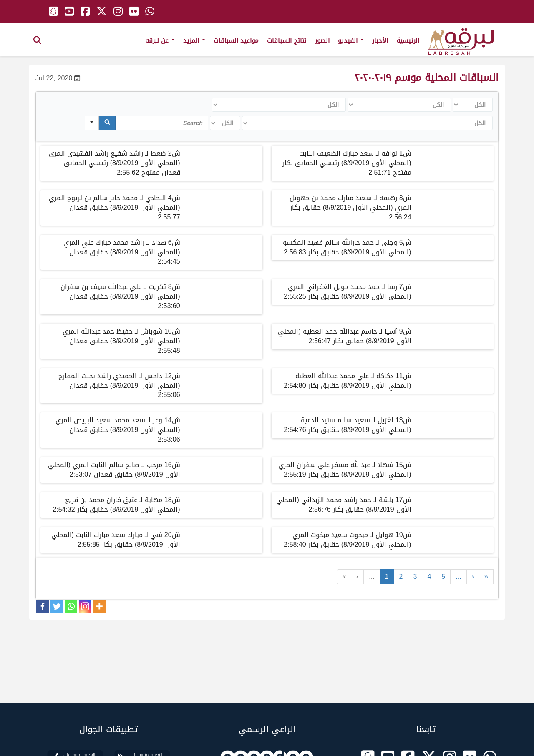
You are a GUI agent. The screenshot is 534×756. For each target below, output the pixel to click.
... (372, 576)
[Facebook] (43, 606)
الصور (322, 40)
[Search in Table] (162, 123)
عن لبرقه (160, 40)
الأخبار (380, 40)
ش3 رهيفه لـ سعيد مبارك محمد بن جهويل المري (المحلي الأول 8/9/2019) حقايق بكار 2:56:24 (350, 207)
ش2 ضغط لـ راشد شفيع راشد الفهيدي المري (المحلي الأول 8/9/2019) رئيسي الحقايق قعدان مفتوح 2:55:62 (115, 163)
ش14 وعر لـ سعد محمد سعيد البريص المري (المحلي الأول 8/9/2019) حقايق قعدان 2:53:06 (118, 430)
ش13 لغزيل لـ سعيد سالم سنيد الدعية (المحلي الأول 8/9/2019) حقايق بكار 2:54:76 (347, 425)
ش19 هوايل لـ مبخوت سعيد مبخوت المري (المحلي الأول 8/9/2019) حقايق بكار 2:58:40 (347, 540)
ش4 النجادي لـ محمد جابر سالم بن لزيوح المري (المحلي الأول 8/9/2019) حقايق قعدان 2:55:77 (115, 207)
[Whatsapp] (71, 606)
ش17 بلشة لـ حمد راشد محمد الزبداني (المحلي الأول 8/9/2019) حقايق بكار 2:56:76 (344, 505)
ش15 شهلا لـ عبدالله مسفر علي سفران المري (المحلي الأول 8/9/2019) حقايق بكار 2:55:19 (345, 470)
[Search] (107, 123)
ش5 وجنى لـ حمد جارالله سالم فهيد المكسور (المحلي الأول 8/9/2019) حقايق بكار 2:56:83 (346, 247)
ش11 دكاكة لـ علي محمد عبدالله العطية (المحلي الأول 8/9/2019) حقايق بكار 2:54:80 (347, 381)
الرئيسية (408, 40)
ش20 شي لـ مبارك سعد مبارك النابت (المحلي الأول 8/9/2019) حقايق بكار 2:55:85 (116, 540)
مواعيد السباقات (236, 40)
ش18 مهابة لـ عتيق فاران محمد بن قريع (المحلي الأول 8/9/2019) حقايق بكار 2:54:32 (116, 505)
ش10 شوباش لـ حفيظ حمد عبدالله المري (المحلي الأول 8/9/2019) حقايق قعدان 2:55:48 (121, 341)
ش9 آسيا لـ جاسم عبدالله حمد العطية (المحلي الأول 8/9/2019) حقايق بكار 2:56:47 (344, 336)
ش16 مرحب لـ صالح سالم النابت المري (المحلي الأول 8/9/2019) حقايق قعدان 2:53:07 (114, 470)
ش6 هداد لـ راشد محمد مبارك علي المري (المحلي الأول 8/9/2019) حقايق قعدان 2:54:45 (122, 252)
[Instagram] (85, 606)
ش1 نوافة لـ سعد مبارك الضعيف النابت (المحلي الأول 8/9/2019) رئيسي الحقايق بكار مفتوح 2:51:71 (347, 163)
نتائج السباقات (287, 40)
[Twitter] (57, 606)
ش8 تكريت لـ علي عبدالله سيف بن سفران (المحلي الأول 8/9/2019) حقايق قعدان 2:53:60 (120, 296)
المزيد (194, 40)
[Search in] (92, 123)
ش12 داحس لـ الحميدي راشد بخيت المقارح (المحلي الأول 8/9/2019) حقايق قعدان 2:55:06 (119, 386)
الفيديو (351, 40)
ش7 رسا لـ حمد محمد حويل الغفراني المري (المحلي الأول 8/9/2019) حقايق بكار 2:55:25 (347, 291)
